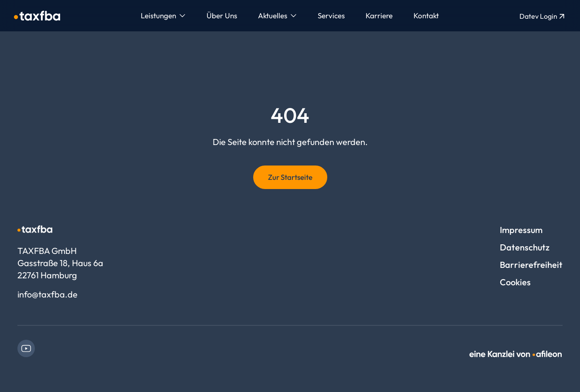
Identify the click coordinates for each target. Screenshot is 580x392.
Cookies (515, 282)
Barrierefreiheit (531, 265)
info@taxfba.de (47, 294)
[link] (26, 348)
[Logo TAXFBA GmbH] (37, 16)
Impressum (521, 230)
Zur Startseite (290, 177)
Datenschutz (525, 247)
